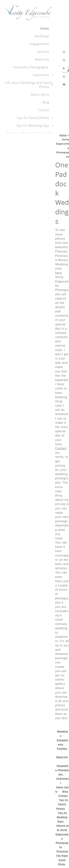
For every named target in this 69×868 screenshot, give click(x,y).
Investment (41, 75)
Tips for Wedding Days (33, 126)
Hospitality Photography (31, 67)
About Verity (40, 95)
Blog (46, 102)
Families (43, 52)
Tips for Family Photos (33, 118)
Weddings (42, 36)
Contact (61, 448)
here (59, 273)
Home (45, 28)
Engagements (39, 44)
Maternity (42, 59)
